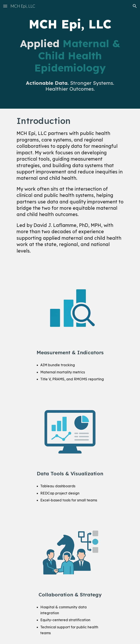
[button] (5, 6)
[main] (70, 24)
